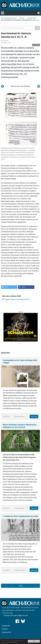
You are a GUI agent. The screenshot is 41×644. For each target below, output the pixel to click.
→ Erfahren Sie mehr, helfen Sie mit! (15, 615)
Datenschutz (7, 632)
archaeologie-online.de (9, 18)
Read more (34, 417)
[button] (9, 287)
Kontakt (5, 629)
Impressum (6, 626)
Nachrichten (32, 18)
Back (21, 586)
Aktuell (22, 18)
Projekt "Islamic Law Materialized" (17, 299)
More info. (15, 642)
